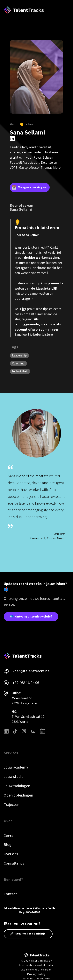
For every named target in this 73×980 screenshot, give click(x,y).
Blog (8, 845)
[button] (67, 10)
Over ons (11, 854)
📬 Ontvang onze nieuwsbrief (31, 617)
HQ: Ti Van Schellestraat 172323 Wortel (28, 717)
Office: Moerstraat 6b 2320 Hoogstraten (25, 698)
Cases (8, 835)
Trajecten (11, 805)
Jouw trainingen (17, 786)
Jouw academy (16, 767)
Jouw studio (14, 777)
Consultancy (14, 863)
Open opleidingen (18, 795)
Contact (10, 894)
